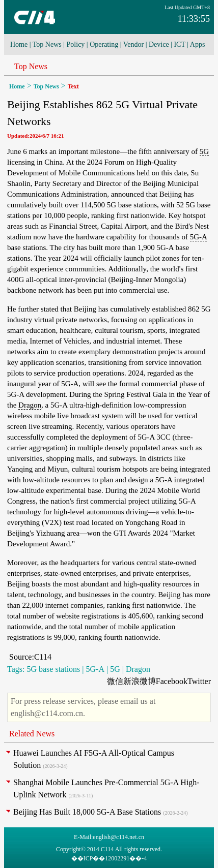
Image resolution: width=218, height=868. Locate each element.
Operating (104, 44)
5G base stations (53, 669)
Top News (47, 44)
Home (19, 44)
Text (73, 86)
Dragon (30, 405)
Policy (76, 44)
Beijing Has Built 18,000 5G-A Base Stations (87, 812)
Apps (198, 44)
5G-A (198, 237)
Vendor (133, 44)
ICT (179, 44)
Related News (32, 734)
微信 (115, 681)
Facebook (172, 681)
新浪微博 (140, 681)
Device (159, 44)
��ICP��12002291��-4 (109, 858)
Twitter (199, 681)
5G (204, 151)
